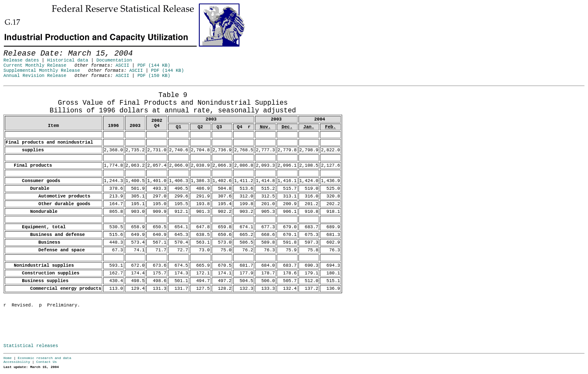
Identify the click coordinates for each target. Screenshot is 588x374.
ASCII (122, 65)
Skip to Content (14, 48)
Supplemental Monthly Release (42, 71)
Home (7, 358)
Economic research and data (45, 358)
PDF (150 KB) (154, 76)
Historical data (68, 60)
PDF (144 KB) (154, 65)
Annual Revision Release (35, 76)
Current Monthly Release (35, 65)
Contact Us (47, 362)
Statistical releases (31, 346)
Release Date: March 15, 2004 (23, 90)
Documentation (114, 60)
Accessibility (17, 362)
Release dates (21, 60)
